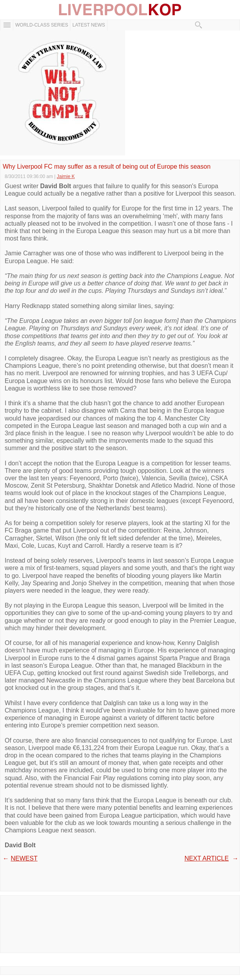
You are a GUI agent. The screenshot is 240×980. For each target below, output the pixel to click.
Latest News (89, 25)
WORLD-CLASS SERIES (42, 25)
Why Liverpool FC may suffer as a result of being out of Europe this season (107, 167)
